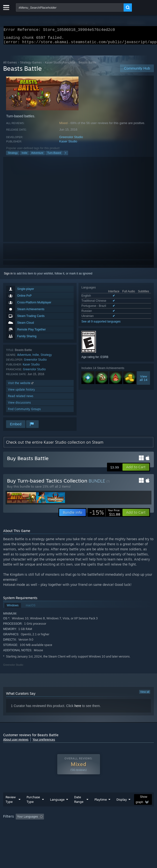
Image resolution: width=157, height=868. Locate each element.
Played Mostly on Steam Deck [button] (24, 826)
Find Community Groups (24, 412)
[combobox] (70, 7)
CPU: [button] (89, 826)
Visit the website (21, 386)
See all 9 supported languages (101, 324)
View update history (21, 392)
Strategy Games (31, 65)
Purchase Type (33, 802)
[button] (136, 470)
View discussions (19, 405)
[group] (78, 823)
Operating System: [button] (64, 826)
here (78, 709)
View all (145, 695)
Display (122, 802)
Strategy (13, 156)
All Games (10, 65)
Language (57, 802)
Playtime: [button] (114, 819)
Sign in (8, 276)
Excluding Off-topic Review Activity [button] (76, 819)
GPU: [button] (105, 826)
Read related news (21, 399)
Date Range (79, 802)
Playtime (101, 802)
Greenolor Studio (71, 140)
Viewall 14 (143, 381)
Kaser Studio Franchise (60, 65)
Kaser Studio (68, 144)
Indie (24, 156)
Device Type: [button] (126, 826)
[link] (105, 515)
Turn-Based (54, 156)
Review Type (11, 802)
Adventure (37, 156)
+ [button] (66, 156)
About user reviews (16, 742)
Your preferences (44, 742)
